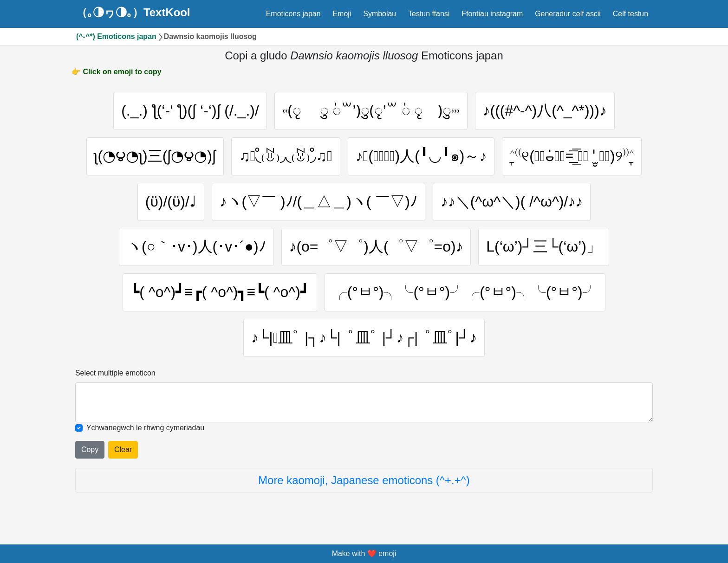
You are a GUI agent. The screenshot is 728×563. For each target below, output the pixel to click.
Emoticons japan (293, 14)
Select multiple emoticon (115, 373)
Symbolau (380, 14)
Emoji (342, 14)
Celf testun (630, 14)
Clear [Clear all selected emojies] (123, 450)
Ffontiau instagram (492, 14)
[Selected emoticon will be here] (364, 402)
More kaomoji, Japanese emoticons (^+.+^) (364, 480)
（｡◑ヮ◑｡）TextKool (133, 13)
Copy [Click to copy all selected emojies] (90, 450)
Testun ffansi (429, 14)
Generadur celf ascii (568, 14)
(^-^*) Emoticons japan (116, 36)
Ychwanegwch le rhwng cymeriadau (145, 428)
